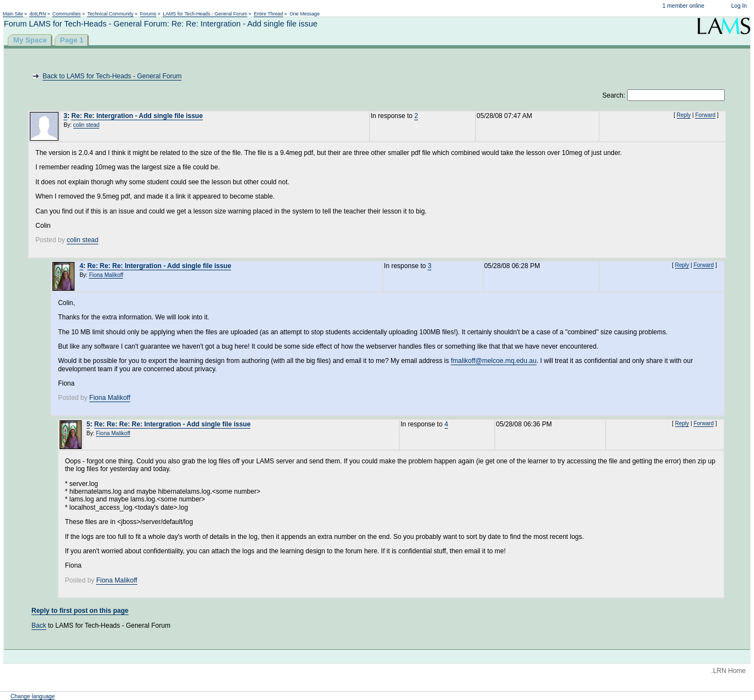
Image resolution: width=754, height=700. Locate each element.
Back (39, 626)
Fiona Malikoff (106, 275)
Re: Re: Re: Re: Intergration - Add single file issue (173, 424)
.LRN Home (728, 671)
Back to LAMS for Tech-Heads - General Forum (112, 76)
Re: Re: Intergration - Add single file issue (137, 116)
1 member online (683, 6)
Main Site (13, 14)
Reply (684, 115)
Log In (739, 6)
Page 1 (72, 40)
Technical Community (110, 14)
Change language (33, 696)
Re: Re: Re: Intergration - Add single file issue (159, 266)
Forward (705, 115)
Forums (148, 14)
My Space (30, 40)
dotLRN (38, 14)
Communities (66, 14)
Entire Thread (268, 14)
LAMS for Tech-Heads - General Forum (205, 14)
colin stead (87, 125)
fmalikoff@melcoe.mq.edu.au (493, 361)
